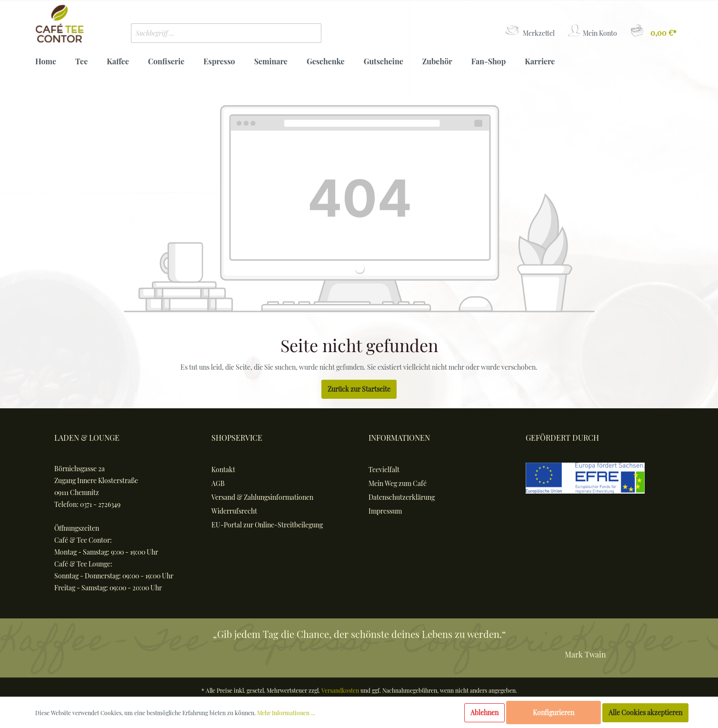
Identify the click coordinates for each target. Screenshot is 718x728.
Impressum (385, 511)
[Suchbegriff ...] (212, 33)
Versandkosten (340, 690)
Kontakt (223, 470)
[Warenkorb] (653, 31)
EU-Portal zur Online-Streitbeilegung (267, 525)
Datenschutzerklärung (402, 497)
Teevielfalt (384, 470)
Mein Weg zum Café (398, 483)
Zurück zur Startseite (359, 389)
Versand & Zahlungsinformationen (262, 497)
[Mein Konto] (592, 31)
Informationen (399, 438)
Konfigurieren (553, 713)
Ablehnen (484, 713)
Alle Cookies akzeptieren (645, 713)
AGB (218, 483)
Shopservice (237, 438)
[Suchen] (307, 33)
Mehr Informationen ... (286, 713)
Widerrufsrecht (234, 511)
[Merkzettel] (529, 31)
